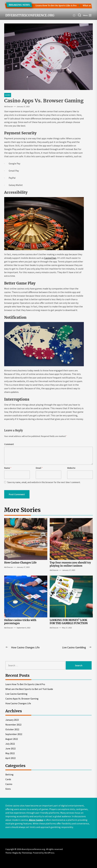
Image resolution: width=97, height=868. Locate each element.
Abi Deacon (9, 106)
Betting (9, 774)
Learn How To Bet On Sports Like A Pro (53, 6)
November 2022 (13, 725)
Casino (9, 784)
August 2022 (12, 739)
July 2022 (10, 744)
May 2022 (10, 753)
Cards (8, 779)
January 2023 (12, 720)
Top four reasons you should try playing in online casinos (70, 564)
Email (39, 468)
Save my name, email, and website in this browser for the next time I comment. (44, 482)
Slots (8, 789)
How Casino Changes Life (20, 563)
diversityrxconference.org (30, 15)
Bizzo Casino (36, 820)
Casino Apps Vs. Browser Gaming (22, 699)
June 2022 (10, 748)
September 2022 (14, 734)
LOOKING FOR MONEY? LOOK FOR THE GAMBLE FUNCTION (69, 622)
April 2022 (10, 758)
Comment (9, 444)
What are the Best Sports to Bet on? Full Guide (29, 689)
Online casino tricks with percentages (20, 622)
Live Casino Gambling (16, 694)
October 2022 (12, 729)
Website (71, 468)
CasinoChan (50, 258)
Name (8, 468)
